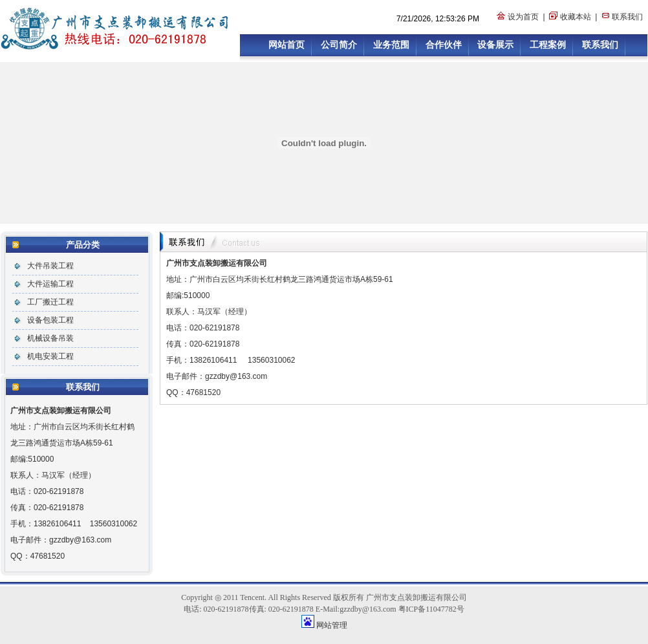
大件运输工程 (50, 284)
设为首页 (523, 17)
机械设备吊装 (50, 338)
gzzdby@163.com (80, 540)
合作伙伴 (444, 45)
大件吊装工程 (50, 266)
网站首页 (286, 45)
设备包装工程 (50, 320)
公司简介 (339, 45)
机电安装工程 (50, 356)
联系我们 (627, 17)
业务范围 (391, 45)
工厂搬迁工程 (50, 302)
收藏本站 (576, 17)
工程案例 (548, 45)
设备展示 (495, 45)
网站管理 (332, 625)
